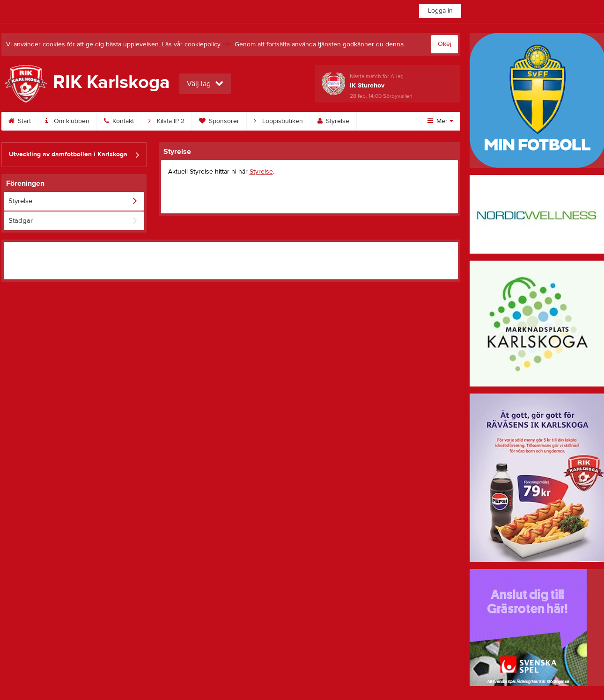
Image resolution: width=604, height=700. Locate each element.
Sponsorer (219, 121)
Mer (440, 121)
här (227, 44)
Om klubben (67, 121)
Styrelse (333, 121)
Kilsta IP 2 (166, 121)
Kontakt (119, 121)
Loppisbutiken (278, 121)
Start (20, 121)
